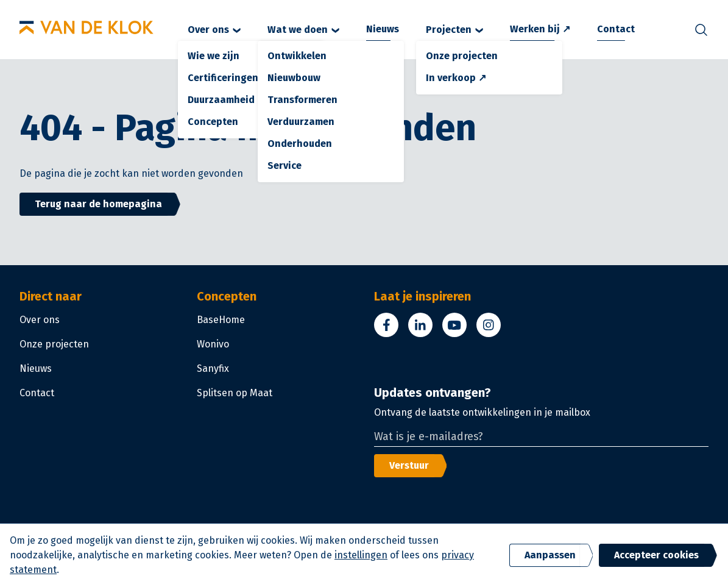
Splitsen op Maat (235, 393)
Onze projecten (54, 344)
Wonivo (213, 344)
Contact (616, 29)
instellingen (361, 555)
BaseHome (221, 320)
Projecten (454, 30)
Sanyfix (213, 368)
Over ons (214, 30)
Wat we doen (303, 30)
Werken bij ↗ (540, 29)
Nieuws (383, 29)
